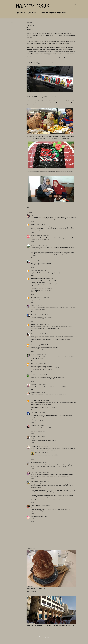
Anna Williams (48, 640)
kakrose (33, 392)
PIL (39, 101)
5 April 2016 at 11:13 (40, 225)
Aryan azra (34, 215)
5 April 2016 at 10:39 (42, 215)
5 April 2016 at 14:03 (40, 354)
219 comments (33, 591)
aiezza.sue (33, 437)
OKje (36, 453)
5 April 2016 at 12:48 (43, 334)
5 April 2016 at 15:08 (41, 392)
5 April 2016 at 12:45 (44, 324)
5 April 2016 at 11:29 (50, 278)
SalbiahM (33, 463)
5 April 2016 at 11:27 (42, 270)
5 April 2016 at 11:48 (45, 297)
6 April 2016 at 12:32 (45, 505)
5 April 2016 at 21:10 (42, 437)
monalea (33, 225)
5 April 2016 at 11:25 (39, 261)
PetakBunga (34, 345)
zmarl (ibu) (34, 270)
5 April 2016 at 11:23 (43, 245)
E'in (32, 426)
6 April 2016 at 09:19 (43, 453)
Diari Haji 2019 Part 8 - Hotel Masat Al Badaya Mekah (50, 625)
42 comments (33, 628)
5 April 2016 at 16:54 (38, 426)
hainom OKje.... (34, 6)
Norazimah (32, 97)
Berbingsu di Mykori (36, 589)
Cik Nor (33, 354)
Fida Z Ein (33, 375)
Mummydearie (35, 482)
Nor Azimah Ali (35, 400)
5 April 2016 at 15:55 (40, 413)
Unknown (33, 364)
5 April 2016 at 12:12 (43, 315)
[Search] (75, 4)
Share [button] (12, 23)
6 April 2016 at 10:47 (44, 482)
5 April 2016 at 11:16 (44, 236)
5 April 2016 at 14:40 (42, 384)
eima (32, 261)
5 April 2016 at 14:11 (41, 364)
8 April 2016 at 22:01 (44, 517)
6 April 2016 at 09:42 (42, 463)
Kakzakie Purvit (35, 505)
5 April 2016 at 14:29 (42, 375)
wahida (33, 413)
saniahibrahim (34, 324)
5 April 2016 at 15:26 (44, 400)
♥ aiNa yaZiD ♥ (35, 472)
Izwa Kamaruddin (35, 297)
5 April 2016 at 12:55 (43, 345)
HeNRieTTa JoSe (35, 236)
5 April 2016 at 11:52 (40, 305)
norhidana (33, 384)
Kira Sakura (34, 245)
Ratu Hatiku (34, 315)
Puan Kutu (34, 446)
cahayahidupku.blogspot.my (38, 278)
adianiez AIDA (34, 517)
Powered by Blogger (44, 637)
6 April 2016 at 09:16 (42, 446)
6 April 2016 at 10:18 (44, 472)
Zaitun (33, 305)
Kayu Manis (34, 334)
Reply (32, 221)
